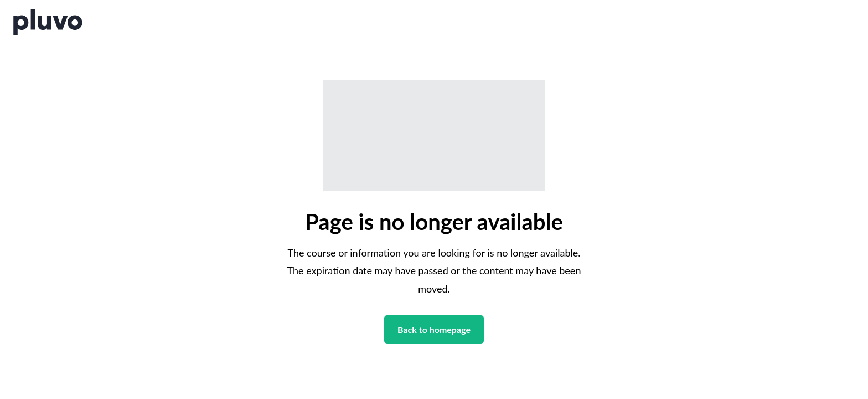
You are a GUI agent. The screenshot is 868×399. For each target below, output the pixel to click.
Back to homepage (434, 329)
